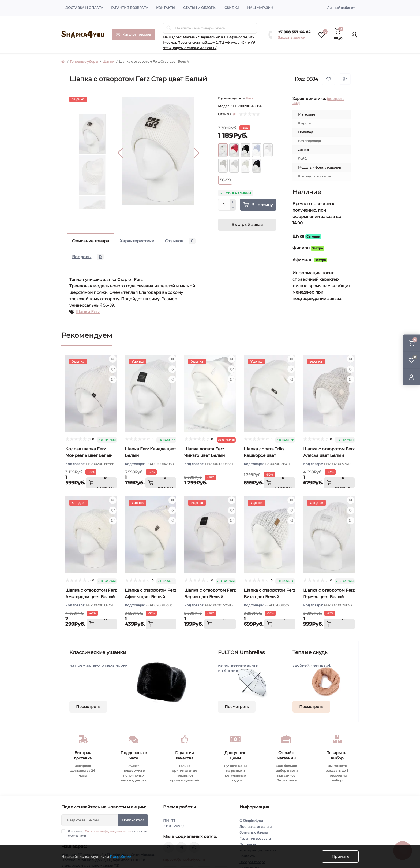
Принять (340, 856)
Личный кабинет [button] (341, 8)
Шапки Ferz (88, 312)
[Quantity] (224, 205)
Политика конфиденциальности (108, 831)
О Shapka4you (251, 821)
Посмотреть (88, 707)
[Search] (169, 28)
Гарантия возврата (130, 8)
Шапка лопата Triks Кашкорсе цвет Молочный (264, 455)
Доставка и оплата (84, 8)
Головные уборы (84, 62)
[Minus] (233, 208)
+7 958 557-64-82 (294, 32)
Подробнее (120, 856)
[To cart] (101, 483)
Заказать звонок (292, 37)
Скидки (232, 8)
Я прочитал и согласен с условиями (108, 833)
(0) (235, 114)
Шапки (108, 62)
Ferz (250, 98)
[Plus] (233, 202)
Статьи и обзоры (200, 8)
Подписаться (133, 820)
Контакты (166, 8)
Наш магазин (260, 8)
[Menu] (134, 35)
